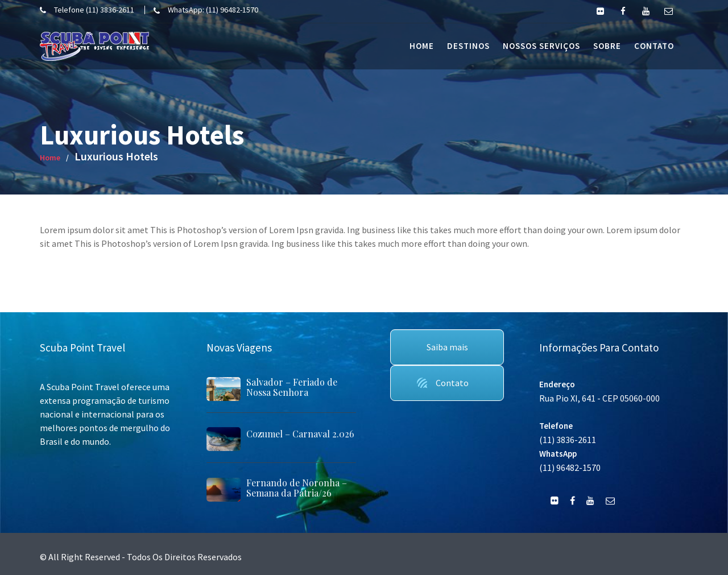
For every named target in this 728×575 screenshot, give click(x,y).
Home (422, 46)
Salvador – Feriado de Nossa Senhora (292, 387)
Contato (654, 46)
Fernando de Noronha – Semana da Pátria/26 (296, 487)
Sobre (607, 46)
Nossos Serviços (541, 46)
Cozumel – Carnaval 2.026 (299, 434)
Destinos (468, 46)
